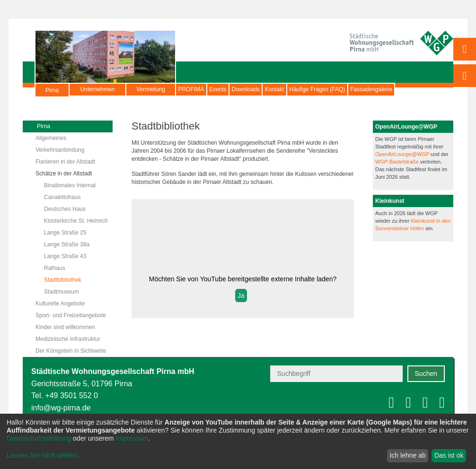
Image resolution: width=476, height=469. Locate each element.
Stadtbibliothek (63, 280)
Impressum (132, 438)
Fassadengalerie (100, 101)
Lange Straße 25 (65, 233)
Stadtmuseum (62, 292)
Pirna (52, 94)
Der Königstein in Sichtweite (71, 351)
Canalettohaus (62, 197)
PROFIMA (198, 89)
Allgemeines (51, 138)
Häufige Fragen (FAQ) (383, 89)
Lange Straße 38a (67, 244)
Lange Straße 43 (65, 256)
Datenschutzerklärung (39, 438)
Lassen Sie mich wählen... (45, 455)
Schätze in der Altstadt (64, 174)
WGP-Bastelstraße (398, 162)
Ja (241, 295)
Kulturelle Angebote (60, 304)
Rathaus (55, 268)
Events (240, 89)
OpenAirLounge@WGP (403, 154)
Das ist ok (449, 455)
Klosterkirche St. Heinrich (76, 221)
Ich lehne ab (407, 455)
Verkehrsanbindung (60, 150)
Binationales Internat (70, 185)
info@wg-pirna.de (61, 408)
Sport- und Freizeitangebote (71, 315)
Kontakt (326, 89)
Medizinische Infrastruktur (68, 339)
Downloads (282, 89)
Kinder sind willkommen (65, 327)
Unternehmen (98, 89)
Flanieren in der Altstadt (65, 162)
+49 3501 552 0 (71, 395)
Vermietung (151, 89)
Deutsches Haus (65, 209)
